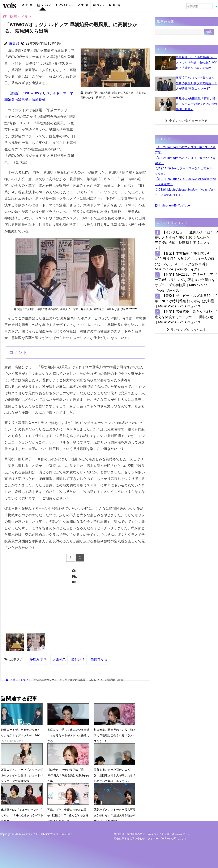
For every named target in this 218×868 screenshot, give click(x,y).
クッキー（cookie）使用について (167, 839)
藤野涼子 (78, 659)
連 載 (83, 5)
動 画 (114, 5)
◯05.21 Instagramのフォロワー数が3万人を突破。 (185, 150)
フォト (99, 5)
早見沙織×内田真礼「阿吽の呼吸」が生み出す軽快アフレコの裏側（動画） (196, 104)
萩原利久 (59, 659)
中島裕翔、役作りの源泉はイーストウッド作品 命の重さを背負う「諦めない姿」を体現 (196, 62)
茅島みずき (38, 659)
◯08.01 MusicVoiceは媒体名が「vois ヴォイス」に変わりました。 (186, 192)
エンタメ (44, 5)
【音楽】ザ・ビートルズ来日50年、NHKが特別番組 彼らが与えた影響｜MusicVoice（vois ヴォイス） (185, 301)
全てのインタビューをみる (186, 121)
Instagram (164, 205)
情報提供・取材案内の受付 (129, 834)
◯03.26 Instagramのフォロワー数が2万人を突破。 (185, 161)
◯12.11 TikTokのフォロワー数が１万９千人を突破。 (185, 171)
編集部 (14, 43)
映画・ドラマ (21, 680)
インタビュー (64, 5)
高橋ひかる (99, 659)
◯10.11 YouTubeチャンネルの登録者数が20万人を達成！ (185, 182)
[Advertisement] (114, 131)
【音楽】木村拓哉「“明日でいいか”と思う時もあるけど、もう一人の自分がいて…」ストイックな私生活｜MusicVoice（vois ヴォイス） (185, 261)
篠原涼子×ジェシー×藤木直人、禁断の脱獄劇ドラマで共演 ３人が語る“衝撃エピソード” (196, 83)
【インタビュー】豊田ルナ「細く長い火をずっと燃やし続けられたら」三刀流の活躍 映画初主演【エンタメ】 (184, 240)
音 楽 (27, 5)
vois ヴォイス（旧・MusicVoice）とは (170, 834)
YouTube (182, 205)
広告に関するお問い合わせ (129, 839)
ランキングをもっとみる (186, 330)
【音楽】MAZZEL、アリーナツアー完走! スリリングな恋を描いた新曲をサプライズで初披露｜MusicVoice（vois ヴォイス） (185, 282)
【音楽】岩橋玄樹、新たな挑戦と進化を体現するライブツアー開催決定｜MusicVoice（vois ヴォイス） (184, 317)
